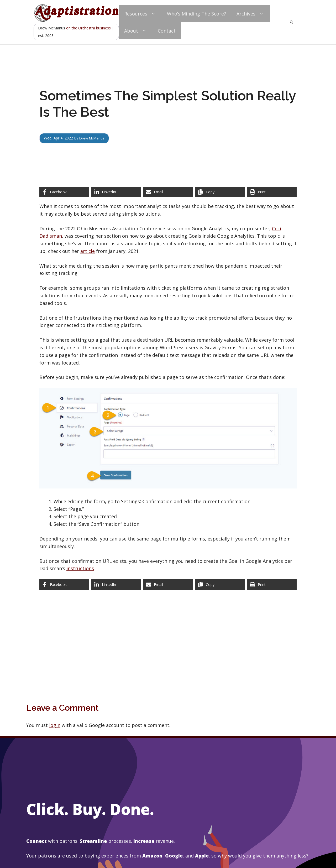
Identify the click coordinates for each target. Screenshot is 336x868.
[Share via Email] (168, 192)
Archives (251, 14)
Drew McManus (93, 138)
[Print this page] (272, 192)
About (136, 31)
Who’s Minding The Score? (196, 14)
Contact (167, 31)
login (55, 725)
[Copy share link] (220, 192)
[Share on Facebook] (64, 192)
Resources (140, 14)
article (88, 251)
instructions (80, 568)
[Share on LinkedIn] (116, 192)
